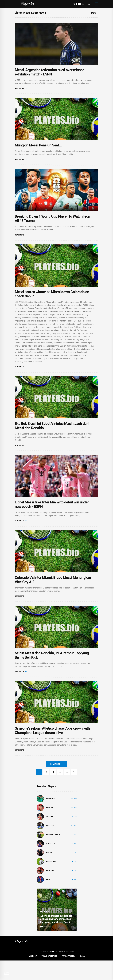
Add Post (33, 976)
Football (51, 827)
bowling (50, 890)
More (95, 13)
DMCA (82, 976)
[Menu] (16, 4)
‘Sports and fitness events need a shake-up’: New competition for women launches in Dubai (56, 938)
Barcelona (51, 881)
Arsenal (50, 836)
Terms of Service (49, 976)
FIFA (48, 899)
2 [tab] (46, 946)
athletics (51, 863)
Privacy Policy (68, 976)
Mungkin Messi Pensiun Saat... (38, 150)
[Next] (74, 792)
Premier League (53, 854)
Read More (21, 91)
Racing (49, 872)
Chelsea (50, 845)
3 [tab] (50, 946)
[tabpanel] (57, 929)
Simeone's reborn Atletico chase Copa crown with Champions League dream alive (52, 750)
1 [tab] (42, 946)
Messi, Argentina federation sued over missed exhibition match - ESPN (50, 74)
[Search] (89, 4)
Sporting (51, 818)
